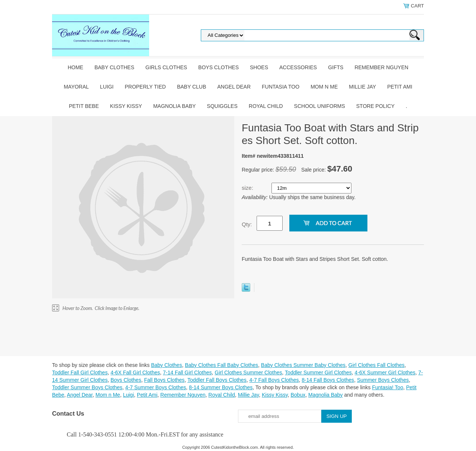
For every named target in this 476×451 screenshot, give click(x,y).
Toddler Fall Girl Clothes (80, 372)
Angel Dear (234, 87)
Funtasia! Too (387, 387)
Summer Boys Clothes (383, 380)
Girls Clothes (166, 67)
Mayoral (76, 87)
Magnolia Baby (174, 106)
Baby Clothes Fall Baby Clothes (221, 365)
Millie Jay (362, 87)
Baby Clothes (114, 67)
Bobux (298, 395)
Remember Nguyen (381, 67)
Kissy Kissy (126, 106)
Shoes (259, 67)
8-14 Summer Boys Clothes (221, 387)
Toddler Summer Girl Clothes (318, 372)
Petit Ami (400, 87)
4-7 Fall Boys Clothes (274, 380)
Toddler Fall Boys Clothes (217, 380)
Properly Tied (145, 87)
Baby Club (192, 87)
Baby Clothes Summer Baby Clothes (303, 365)
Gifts (336, 67)
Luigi (107, 87)
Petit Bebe (84, 106)
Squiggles (222, 106)
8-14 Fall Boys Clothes (328, 380)
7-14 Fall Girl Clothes (187, 372)
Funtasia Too (281, 87)
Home (75, 67)
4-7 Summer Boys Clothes (156, 387)
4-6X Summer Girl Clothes (385, 372)
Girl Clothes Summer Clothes (248, 372)
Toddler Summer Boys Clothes (87, 387)
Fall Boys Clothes (164, 380)
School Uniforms (320, 106)
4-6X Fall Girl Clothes (135, 372)
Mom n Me (324, 87)
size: (248, 188)
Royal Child (266, 106)
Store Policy (375, 106)
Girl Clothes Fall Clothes (377, 365)
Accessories (298, 67)
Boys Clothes (218, 67)
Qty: (247, 224)
